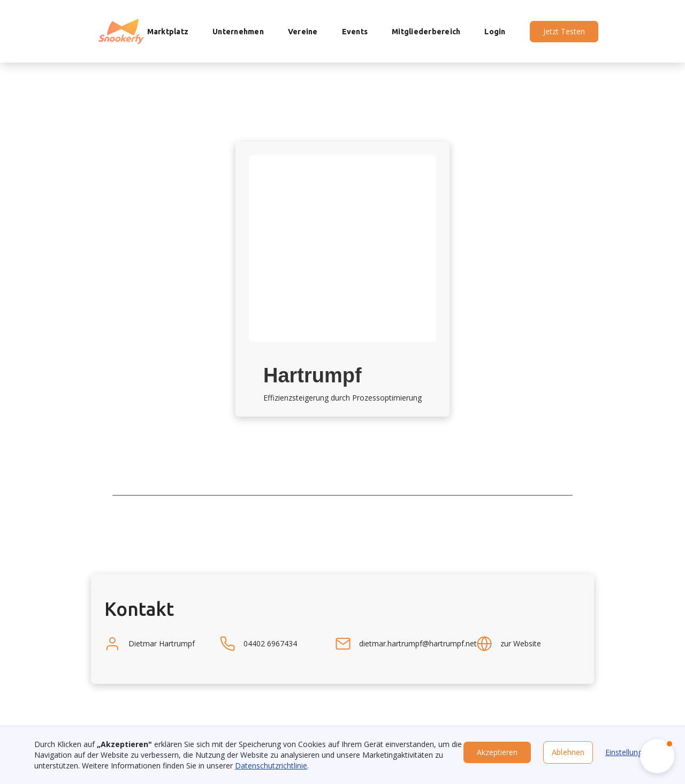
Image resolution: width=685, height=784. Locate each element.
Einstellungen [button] (628, 752)
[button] (657, 756)
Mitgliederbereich (426, 32)
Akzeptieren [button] (497, 752)
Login (495, 32)
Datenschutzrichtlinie (271, 766)
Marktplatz (168, 32)
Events (355, 32)
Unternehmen (238, 32)
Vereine (303, 32)
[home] (121, 31)
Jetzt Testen (564, 31)
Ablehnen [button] (568, 752)
